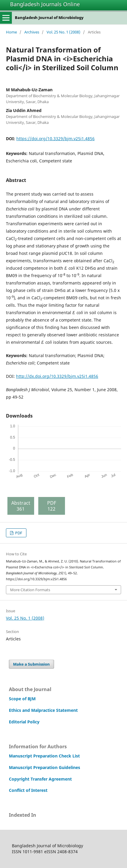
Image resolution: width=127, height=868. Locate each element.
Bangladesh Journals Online (45, 4)
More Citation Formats (30, 590)
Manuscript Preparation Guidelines (45, 767)
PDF (18, 533)
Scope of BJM (22, 699)
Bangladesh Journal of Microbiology (49, 17)
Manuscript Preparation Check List (44, 756)
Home (11, 32)
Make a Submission (31, 664)
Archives (32, 32)
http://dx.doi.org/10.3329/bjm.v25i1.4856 (57, 376)
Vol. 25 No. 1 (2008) (63, 32)
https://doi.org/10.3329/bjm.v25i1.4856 (55, 139)
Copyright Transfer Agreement (40, 779)
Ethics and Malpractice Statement (43, 710)
